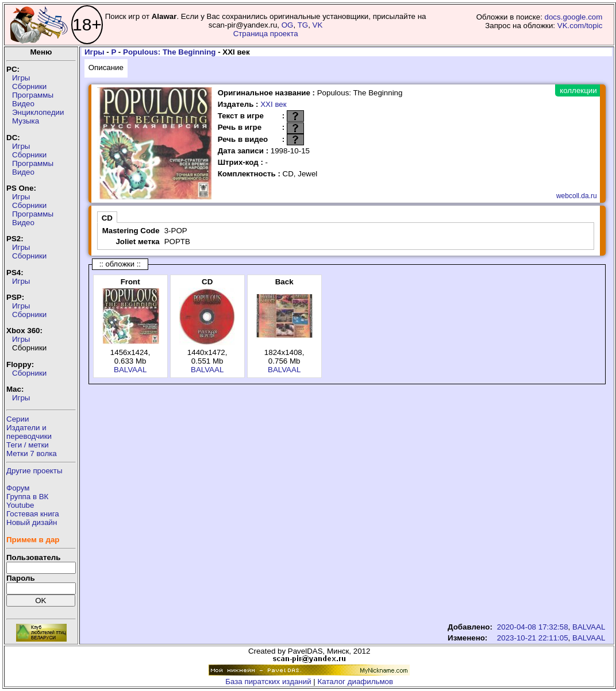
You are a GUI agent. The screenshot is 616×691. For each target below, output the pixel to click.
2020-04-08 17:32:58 (533, 627)
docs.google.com (574, 17)
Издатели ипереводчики (29, 432)
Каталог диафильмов (356, 682)
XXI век (273, 104)
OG (288, 25)
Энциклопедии (38, 112)
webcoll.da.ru (577, 196)
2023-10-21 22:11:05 (533, 638)
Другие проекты (34, 471)
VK (318, 25)
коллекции (578, 90)
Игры (21, 78)
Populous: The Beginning (169, 52)
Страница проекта (266, 34)
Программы (33, 95)
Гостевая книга (33, 514)
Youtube (20, 505)
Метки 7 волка (32, 453)
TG (303, 25)
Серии (18, 419)
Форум (18, 488)
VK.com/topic (580, 26)
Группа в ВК (27, 497)
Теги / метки (28, 445)
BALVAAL (130, 370)
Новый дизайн (32, 522)
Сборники (29, 86)
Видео (23, 104)
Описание (106, 67)
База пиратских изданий (268, 682)
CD (107, 218)
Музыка (26, 121)
